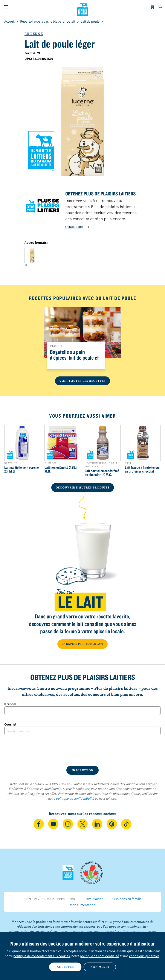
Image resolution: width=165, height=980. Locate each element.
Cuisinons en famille (127, 899)
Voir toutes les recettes (82, 381)
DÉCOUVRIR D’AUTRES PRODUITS (83, 487)
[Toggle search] (161, 7)
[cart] (153, 7)
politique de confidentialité (75, 798)
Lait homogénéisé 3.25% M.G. (61, 469)
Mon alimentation (83, 905)
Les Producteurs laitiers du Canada (83, 9)
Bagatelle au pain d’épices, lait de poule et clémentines (74, 358)
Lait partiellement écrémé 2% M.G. (21, 469)
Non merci (100, 967)
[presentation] (82, 751)
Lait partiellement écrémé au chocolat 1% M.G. (102, 473)
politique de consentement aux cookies (42, 956)
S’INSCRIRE (77, 227)
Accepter (65, 967)
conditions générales (144, 956)
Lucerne (34, 34)
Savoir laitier (94, 899)
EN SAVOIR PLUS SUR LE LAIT (82, 644)
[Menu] (6, 7)
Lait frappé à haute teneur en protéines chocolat (142, 469)
